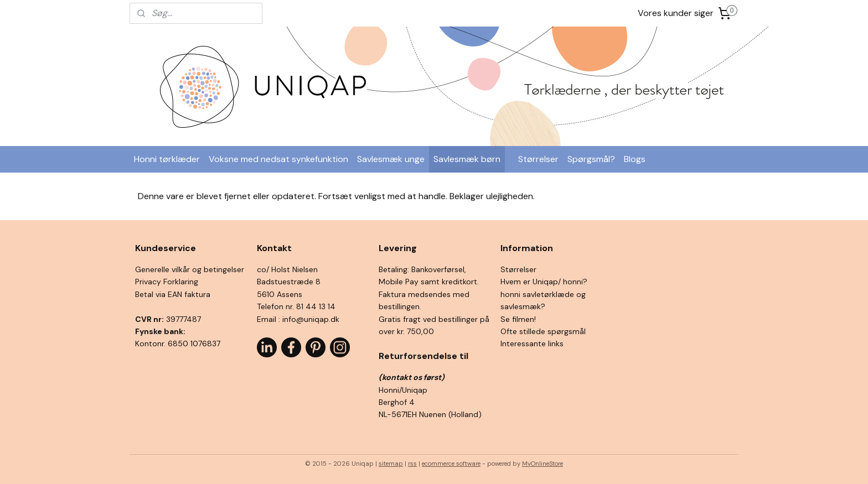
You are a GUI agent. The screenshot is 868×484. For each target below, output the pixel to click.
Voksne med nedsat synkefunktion (278, 159)
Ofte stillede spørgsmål (543, 331)
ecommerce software (451, 464)
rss (412, 464)
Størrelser (538, 159)
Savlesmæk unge (391, 159)
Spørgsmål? (591, 159)
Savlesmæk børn (467, 159)
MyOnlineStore (542, 464)
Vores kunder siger (676, 13)
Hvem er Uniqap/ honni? (544, 282)
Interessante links (532, 344)
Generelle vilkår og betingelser (190, 269)
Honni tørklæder (167, 159)
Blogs (635, 159)
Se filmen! (518, 319)
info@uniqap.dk (311, 319)
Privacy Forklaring (167, 282)
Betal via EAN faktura (173, 294)
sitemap (391, 464)
